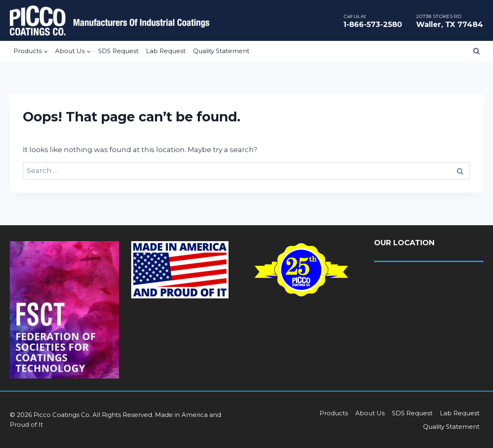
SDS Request (118, 51)
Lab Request (166, 51)
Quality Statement (221, 51)
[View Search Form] (476, 51)
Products (334, 413)
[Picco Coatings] (110, 20)
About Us (370, 413)
